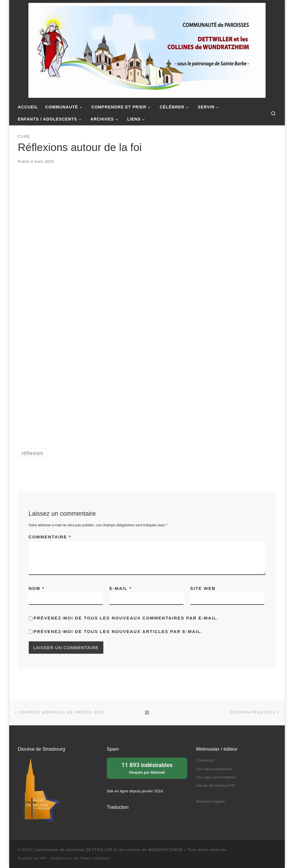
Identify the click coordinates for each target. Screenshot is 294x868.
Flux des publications (214, 769)
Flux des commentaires (216, 777)
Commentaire (50, 537)
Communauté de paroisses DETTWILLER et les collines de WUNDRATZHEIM (108, 850)
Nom (37, 588)
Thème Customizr (95, 858)
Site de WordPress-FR (215, 786)
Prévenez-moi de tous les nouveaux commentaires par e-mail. (126, 618)
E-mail (120, 588)
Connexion (205, 760)
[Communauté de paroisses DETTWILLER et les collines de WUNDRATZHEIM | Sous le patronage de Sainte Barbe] (147, 49)
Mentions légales (210, 801)
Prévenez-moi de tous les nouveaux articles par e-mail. (118, 631)
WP (44, 858)
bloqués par (147, 768)
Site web (203, 588)
